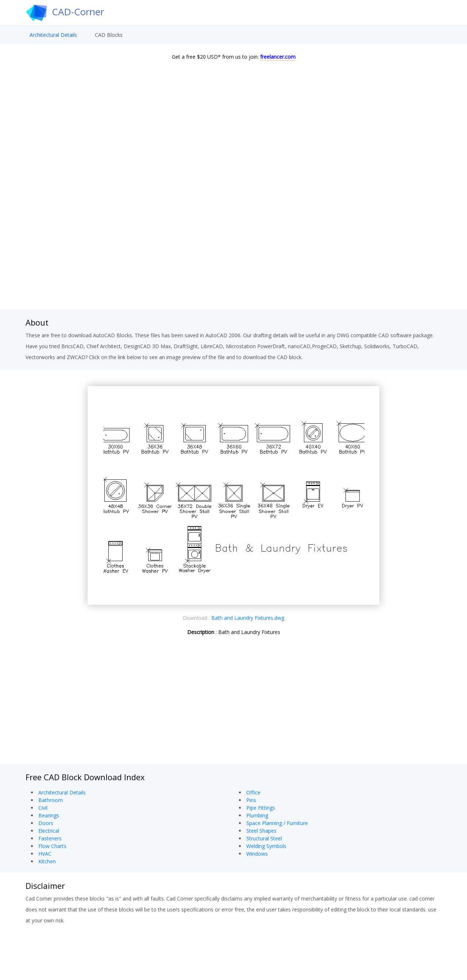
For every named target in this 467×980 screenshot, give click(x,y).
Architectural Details (53, 35)
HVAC (45, 854)
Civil (43, 808)
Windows (257, 854)
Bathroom (51, 800)
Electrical (49, 831)
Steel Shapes (261, 831)
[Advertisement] (233, 251)
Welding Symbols (266, 846)
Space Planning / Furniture (277, 823)
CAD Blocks (109, 35)
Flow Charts (52, 846)
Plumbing (257, 815)
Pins (251, 800)
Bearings (49, 815)
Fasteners (50, 838)
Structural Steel (264, 838)
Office (253, 792)
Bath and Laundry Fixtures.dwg (248, 618)
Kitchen (47, 861)
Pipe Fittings (261, 808)
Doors (46, 823)
